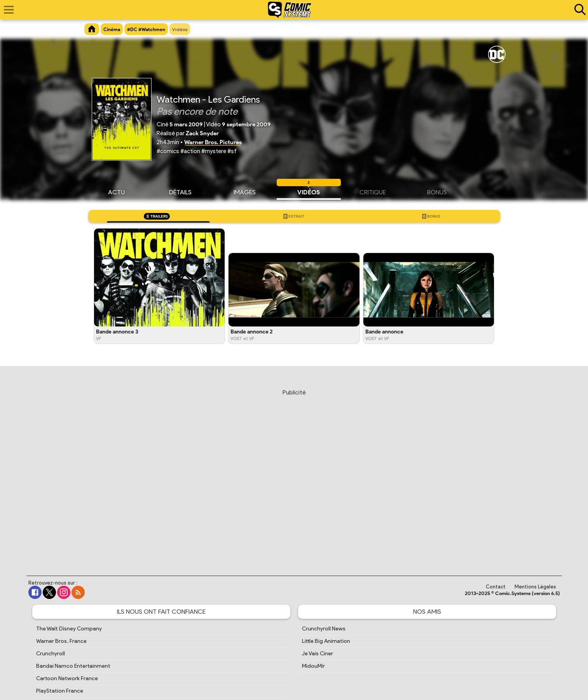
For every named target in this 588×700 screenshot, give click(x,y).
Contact (496, 587)
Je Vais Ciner (318, 654)
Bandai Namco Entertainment (73, 666)
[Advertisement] (294, 475)
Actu (116, 191)
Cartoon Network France (67, 678)
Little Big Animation (326, 641)
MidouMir (313, 666)
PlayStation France (60, 691)
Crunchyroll (51, 654)
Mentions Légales (535, 587)
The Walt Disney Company (69, 629)
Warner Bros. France (61, 641)
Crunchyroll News (324, 629)
